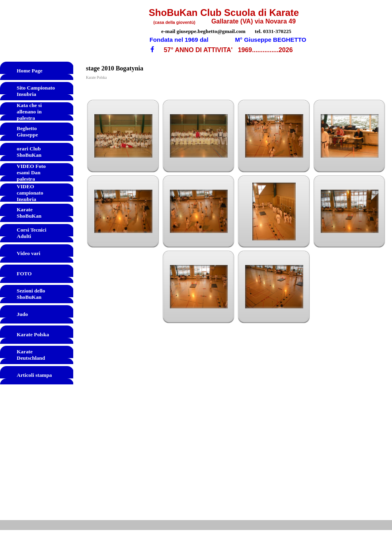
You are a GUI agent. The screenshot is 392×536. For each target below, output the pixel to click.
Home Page (30, 71)
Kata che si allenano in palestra (29, 112)
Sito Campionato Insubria (36, 91)
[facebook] (152, 49)
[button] (123, 136)
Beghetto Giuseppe (27, 132)
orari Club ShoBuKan (29, 152)
